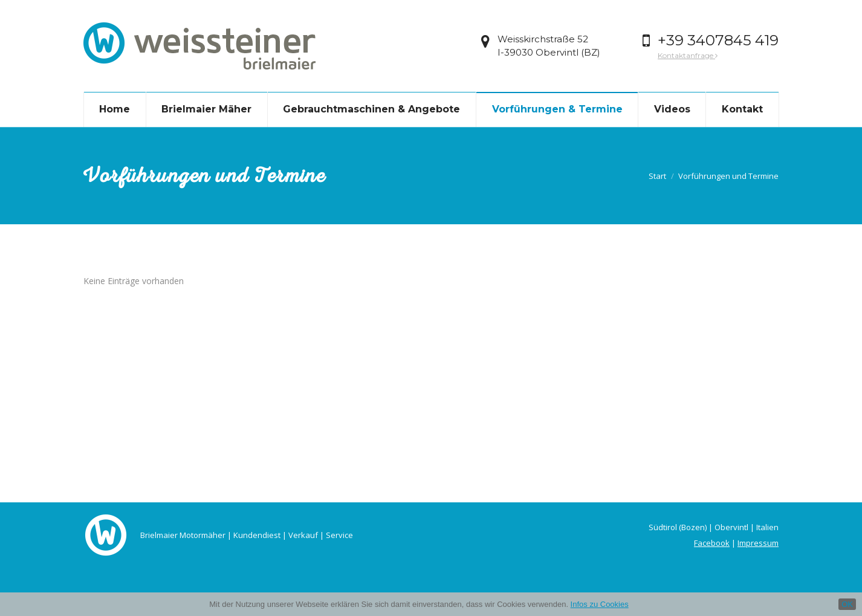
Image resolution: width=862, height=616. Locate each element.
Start (657, 176)
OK (847, 604)
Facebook (712, 543)
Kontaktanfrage (688, 55)
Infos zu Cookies (600, 604)
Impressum (758, 543)
